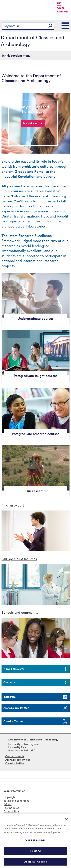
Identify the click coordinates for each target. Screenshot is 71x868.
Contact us (10, 682)
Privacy (8, 804)
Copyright (10, 797)
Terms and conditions (16, 801)
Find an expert (13, 505)
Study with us (30, 123)
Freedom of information (18, 815)
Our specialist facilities (19, 559)
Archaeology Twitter (16, 708)
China (61, 8)
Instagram (9, 697)
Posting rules (11, 808)
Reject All (35, 852)
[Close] (66, 820)
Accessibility (11, 811)
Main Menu (65, 26)
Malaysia (63, 12)
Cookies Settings (35, 841)
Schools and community (20, 612)
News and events (14, 669)
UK (59, 3)
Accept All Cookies (35, 863)
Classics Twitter (13, 721)
